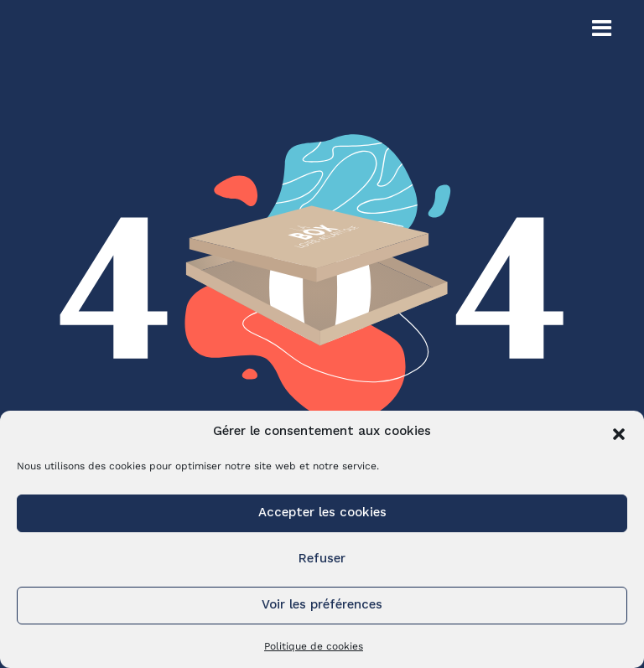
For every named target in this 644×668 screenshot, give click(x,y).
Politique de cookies (314, 646)
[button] (619, 432)
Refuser (322, 559)
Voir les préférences (322, 606)
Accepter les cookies (322, 513)
